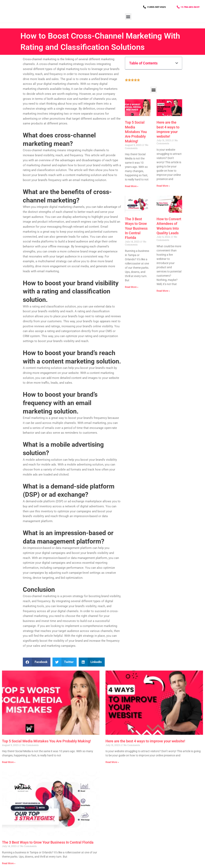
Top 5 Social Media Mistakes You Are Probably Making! (136, 132)
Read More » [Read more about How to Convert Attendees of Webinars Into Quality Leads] (163, 291)
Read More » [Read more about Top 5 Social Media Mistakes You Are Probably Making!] (132, 186)
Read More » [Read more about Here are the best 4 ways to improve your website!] (163, 186)
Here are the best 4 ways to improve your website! (145, 741)
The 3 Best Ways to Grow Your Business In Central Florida (136, 228)
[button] (128, 22)
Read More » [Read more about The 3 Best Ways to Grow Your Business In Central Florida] (132, 287)
